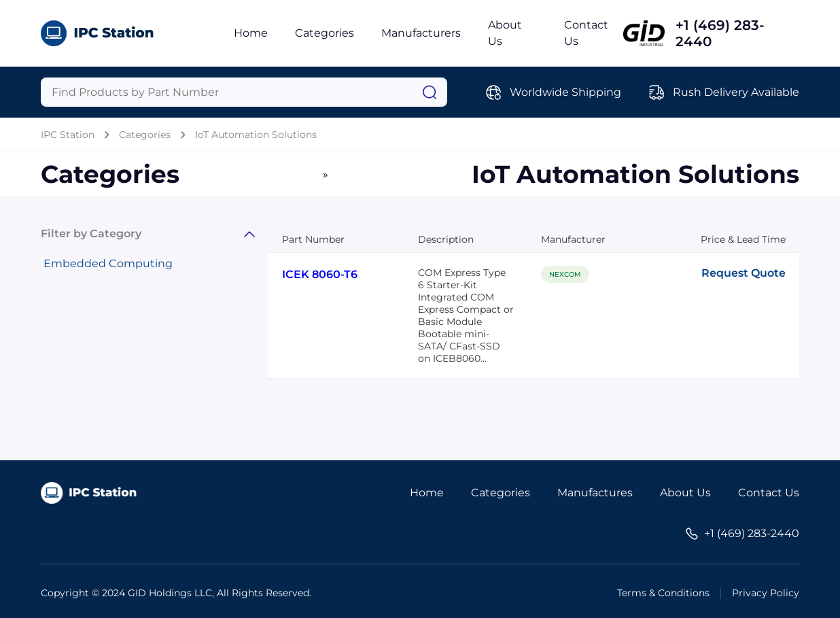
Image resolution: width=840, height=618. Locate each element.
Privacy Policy (766, 593)
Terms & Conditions (663, 593)
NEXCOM (565, 274)
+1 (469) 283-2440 (720, 33)
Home (251, 33)
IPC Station (68, 135)
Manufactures (595, 493)
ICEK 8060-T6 (320, 274)
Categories (325, 33)
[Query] (244, 92)
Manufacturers (421, 33)
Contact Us (769, 493)
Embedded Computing (108, 263)
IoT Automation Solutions (256, 135)
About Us (685, 493)
